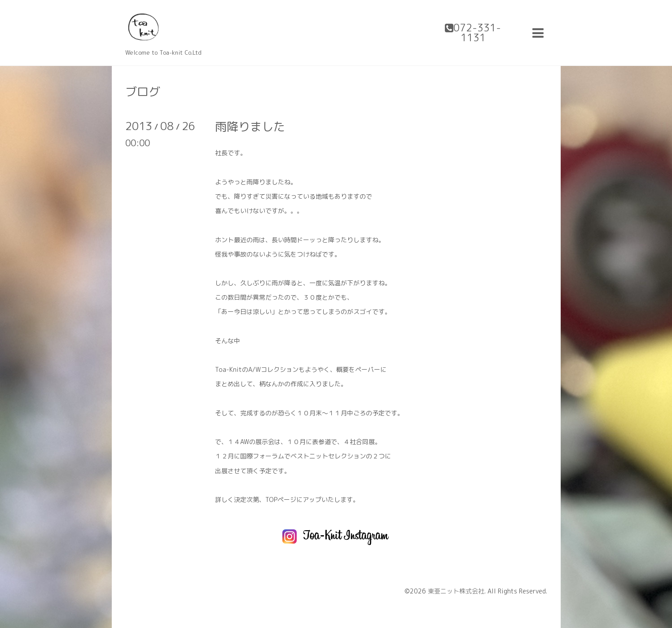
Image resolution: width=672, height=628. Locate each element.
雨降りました (250, 126)
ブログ (143, 92)
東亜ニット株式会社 (456, 591)
